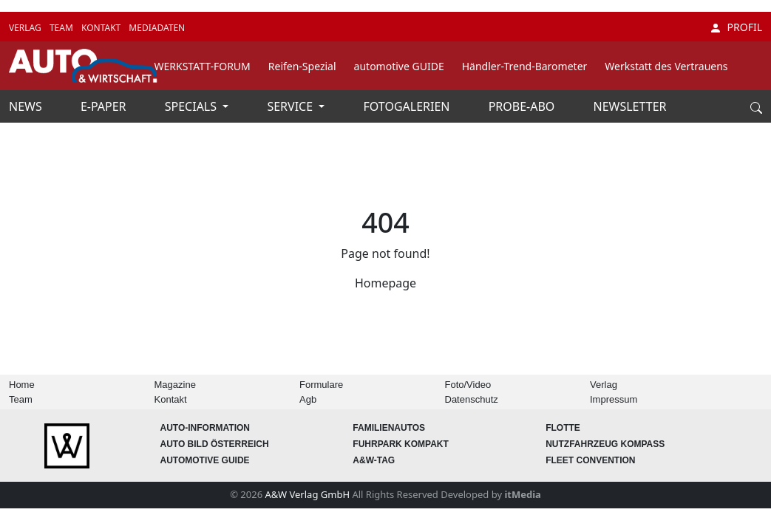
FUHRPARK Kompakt (401, 444)
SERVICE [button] (291, 106)
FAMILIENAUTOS (389, 428)
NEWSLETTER (630, 106)
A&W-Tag (374, 460)
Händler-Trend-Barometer (525, 66)
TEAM (62, 28)
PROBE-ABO (523, 106)
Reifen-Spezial (302, 66)
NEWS (27, 106)
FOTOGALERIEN (408, 106)
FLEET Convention (590, 460)
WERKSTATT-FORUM (203, 66)
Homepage (385, 283)
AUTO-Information (205, 428)
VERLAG (26, 28)
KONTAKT (102, 28)
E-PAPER (105, 106)
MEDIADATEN (157, 28)
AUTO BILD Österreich (214, 444)
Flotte (563, 428)
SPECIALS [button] (192, 106)
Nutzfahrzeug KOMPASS (605, 444)
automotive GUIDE (399, 66)
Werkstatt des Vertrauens (666, 66)
